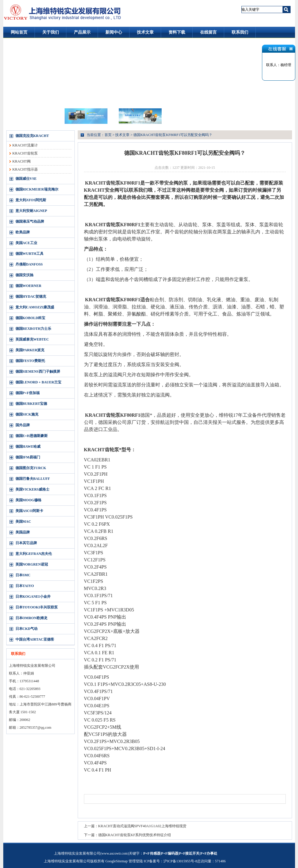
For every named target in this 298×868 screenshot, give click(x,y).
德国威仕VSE (26, 179)
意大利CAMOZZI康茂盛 (35, 307)
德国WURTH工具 (29, 254)
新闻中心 (114, 32)
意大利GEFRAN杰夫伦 (34, 554)
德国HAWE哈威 (28, 447)
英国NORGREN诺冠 (32, 564)
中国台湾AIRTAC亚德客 (35, 639)
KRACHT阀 (22, 161)
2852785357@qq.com (36, 728)
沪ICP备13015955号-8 (180, 861)
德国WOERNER (28, 286)
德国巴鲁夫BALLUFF (33, 479)
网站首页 (19, 32)
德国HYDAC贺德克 (31, 296)
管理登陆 (136, 861)
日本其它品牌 (26, 543)
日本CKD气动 (27, 629)
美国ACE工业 (26, 243)
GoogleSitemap (117, 861)
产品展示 (82, 32)
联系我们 (240, 32)
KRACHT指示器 (25, 169)
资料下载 (177, 32)
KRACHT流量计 (25, 145)
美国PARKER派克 (30, 350)
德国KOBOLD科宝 (31, 318)
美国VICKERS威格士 (33, 489)
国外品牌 (23, 425)
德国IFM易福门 (28, 457)
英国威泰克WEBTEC (32, 339)
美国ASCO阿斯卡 (29, 511)
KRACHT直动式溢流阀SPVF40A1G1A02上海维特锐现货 (142, 826)
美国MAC (23, 522)
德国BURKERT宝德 (31, 404)
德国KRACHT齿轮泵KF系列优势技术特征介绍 (135, 835)
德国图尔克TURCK (31, 468)
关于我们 (51, 32)
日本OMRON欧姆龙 (31, 618)
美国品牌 (23, 532)
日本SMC (23, 575)
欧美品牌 (23, 232)
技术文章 (145, 32)
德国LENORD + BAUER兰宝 (38, 382)
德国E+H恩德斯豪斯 (32, 436)
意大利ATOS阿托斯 (31, 200)
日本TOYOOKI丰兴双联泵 (37, 607)
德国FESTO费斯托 (30, 361)
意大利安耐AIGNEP (31, 211)
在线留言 (208, 32)
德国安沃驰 (24, 275)
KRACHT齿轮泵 (25, 153)
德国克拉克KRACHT (32, 136)
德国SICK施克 (27, 414)
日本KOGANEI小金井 (33, 597)
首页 (108, 135)
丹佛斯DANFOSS (29, 264)
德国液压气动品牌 (30, 221)
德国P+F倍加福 (28, 393)
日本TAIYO (25, 586)
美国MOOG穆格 (28, 500)
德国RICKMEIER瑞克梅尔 (37, 189)
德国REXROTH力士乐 (33, 329)
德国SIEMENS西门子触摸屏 (38, 371)
